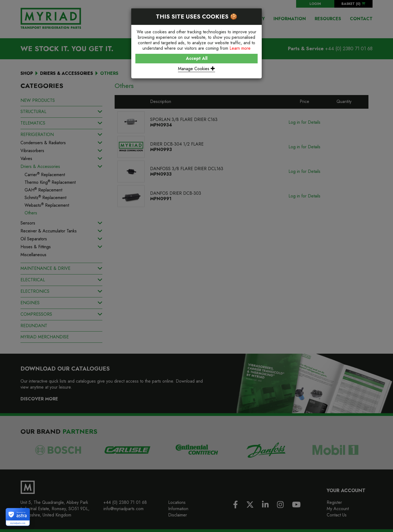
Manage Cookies (196, 69)
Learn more (240, 48)
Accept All (197, 58)
